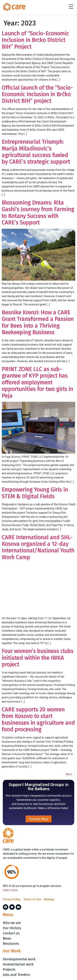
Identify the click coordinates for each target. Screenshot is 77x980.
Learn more (10, 890)
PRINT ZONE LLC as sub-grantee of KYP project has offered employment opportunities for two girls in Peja (37, 382)
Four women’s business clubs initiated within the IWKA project (38, 658)
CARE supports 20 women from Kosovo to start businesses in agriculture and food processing (38, 719)
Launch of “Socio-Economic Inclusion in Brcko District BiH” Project (35, 40)
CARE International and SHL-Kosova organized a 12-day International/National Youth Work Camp (38, 547)
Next (70, 774)
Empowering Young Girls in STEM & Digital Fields (35, 493)
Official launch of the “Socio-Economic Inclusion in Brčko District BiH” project (37, 94)
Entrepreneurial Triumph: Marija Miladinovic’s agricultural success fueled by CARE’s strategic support (36, 152)
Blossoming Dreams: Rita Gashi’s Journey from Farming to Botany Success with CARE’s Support (38, 213)
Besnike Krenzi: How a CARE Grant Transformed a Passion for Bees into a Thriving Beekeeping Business (38, 322)
